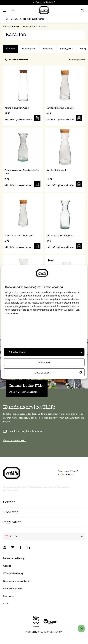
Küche (17, 26)
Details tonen (58, 373)
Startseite (7, 26)
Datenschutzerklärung (14, 558)
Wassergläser (29, 49)
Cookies (7, 566)
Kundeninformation (13, 589)
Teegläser (48, 49)
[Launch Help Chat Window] (81, 629)
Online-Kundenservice (15, 440)
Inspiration (12, 522)
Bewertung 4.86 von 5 (45, 2)
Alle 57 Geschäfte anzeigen (23, 392)
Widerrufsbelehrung (13, 573)
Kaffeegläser (66, 49)
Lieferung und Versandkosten (17, 581)
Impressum (9, 596)
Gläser (35, 26)
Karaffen (11, 49)
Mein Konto (13, 10)
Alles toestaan (45, 352)
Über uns (11, 512)
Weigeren (44, 362)
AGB (5, 604)
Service (26, 26)
